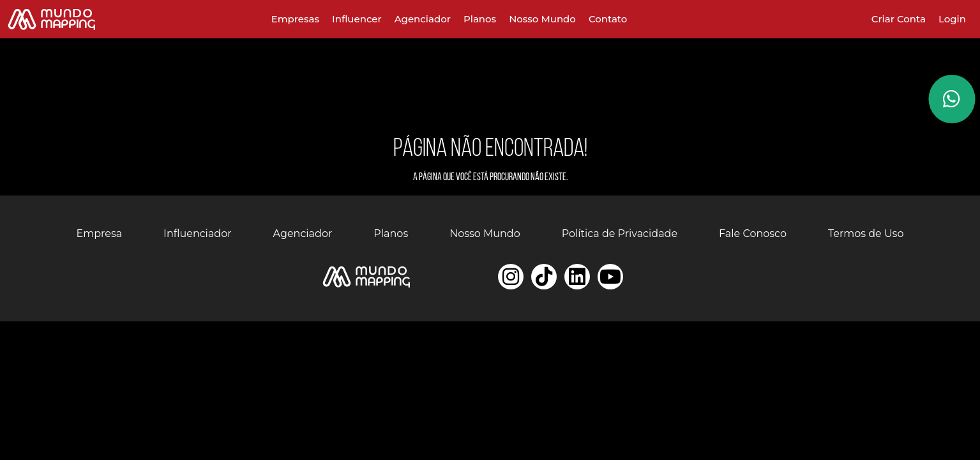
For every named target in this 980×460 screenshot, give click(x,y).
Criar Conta (899, 19)
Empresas (295, 19)
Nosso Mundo (542, 19)
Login (952, 19)
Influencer (357, 19)
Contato (608, 19)
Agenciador (423, 19)
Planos (480, 19)
